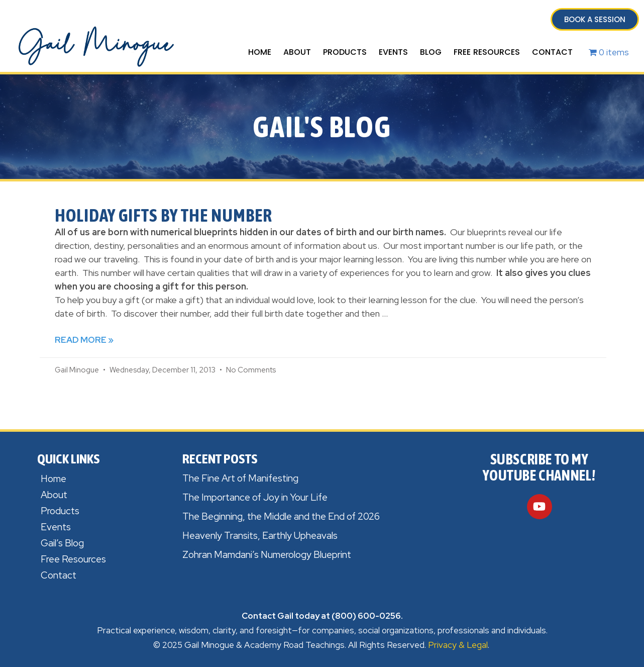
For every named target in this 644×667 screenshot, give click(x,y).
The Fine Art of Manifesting (240, 478)
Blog (431, 52)
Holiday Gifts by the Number (164, 215)
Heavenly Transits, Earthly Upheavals (260, 536)
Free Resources (487, 52)
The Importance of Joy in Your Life (255, 497)
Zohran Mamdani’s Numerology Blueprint (267, 555)
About (297, 52)
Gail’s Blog (62, 543)
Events (393, 52)
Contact (552, 52)
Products (345, 52)
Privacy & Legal (458, 645)
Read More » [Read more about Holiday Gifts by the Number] (84, 340)
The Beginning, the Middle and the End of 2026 (281, 516)
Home (260, 52)
